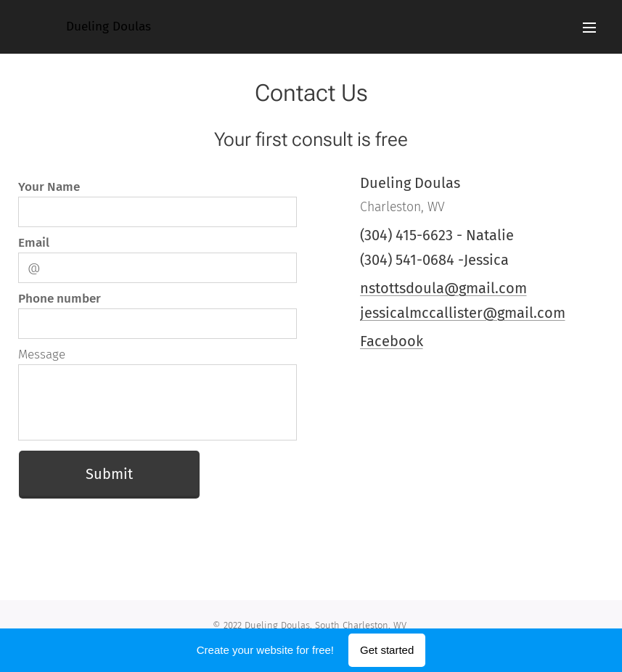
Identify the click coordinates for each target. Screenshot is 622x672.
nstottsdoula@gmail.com (443, 288)
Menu (589, 28)
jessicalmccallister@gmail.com (462, 313)
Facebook (391, 341)
